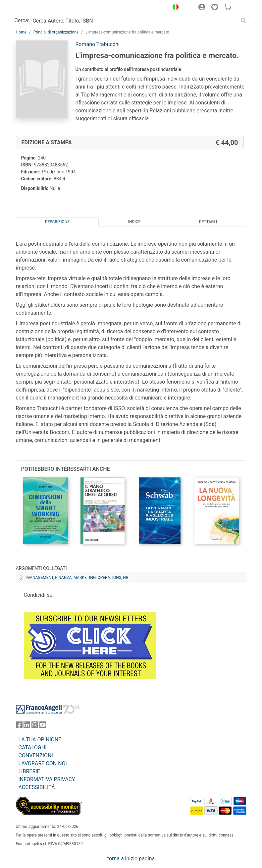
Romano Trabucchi (98, 44)
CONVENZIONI (36, 755)
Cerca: (22, 20)
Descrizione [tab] (57, 222)
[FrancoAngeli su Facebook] (19, 726)
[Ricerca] (244, 21)
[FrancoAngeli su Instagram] (35, 726)
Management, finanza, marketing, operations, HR (78, 578)
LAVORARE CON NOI (43, 763)
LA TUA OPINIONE (40, 740)
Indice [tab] (134, 222)
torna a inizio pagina (131, 859)
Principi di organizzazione (56, 32)
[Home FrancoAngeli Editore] (38, 8)
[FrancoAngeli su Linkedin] (27, 726)
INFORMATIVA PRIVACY (47, 779)
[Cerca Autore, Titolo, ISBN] (135, 21)
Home (21, 32)
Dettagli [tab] (208, 222)
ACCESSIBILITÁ (37, 787)
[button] (174, 8)
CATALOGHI (33, 747)
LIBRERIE (29, 771)
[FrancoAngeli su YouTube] (43, 726)
